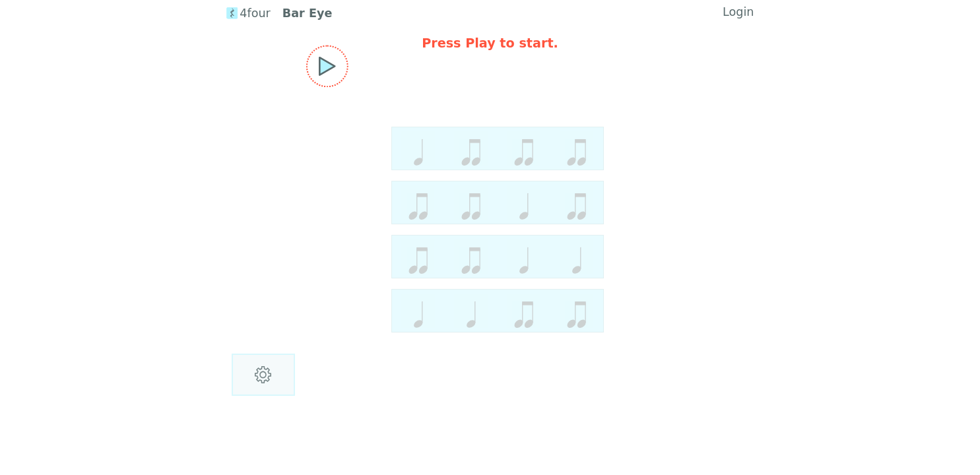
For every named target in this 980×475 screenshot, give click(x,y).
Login (738, 12)
